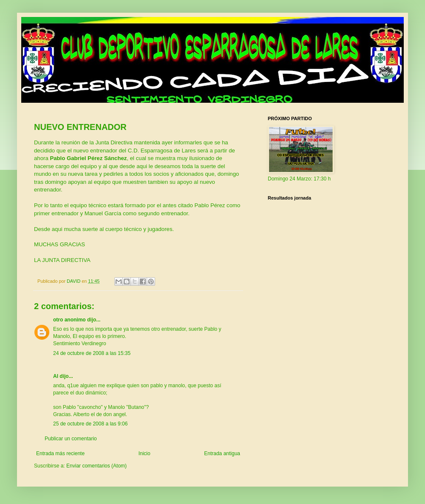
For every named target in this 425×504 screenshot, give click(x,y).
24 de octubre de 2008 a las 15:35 (92, 353)
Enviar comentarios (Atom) (96, 466)
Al (56, 376)
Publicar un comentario (71, 439)
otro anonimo (69, 320)
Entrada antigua (222, 453)
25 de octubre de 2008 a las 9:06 (90, 424)
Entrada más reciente (60, 453)
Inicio (144, 453)
